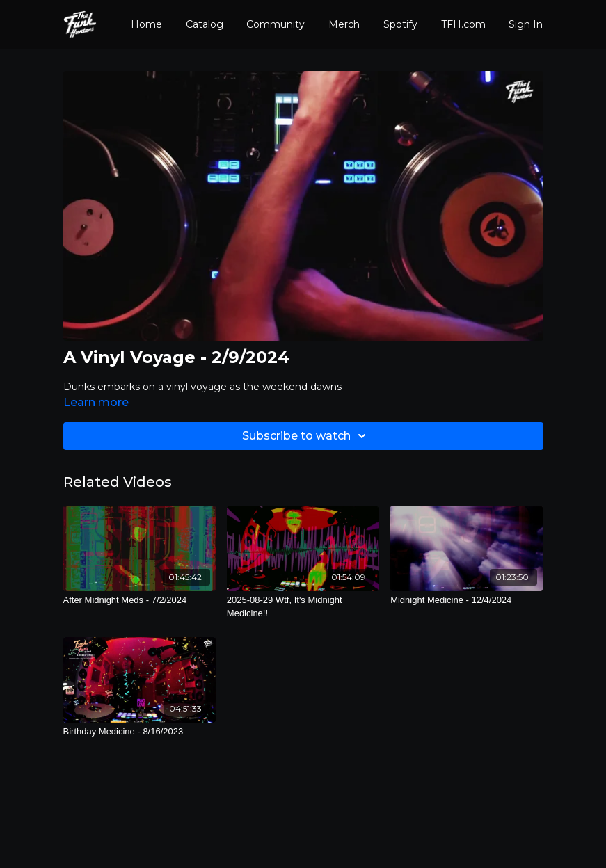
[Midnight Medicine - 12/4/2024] (467, 600)
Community (276, 24)
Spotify (400, 24)
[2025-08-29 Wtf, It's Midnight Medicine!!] (303, 607)
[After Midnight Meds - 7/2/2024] (139, 600)
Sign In (526, 24)
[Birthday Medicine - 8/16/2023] (139, 732)
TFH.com (463, 24)
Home (146, 24)
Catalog (205, 24)
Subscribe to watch (306, 436)
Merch (344, 24)
